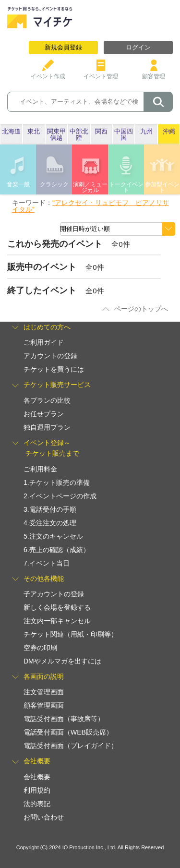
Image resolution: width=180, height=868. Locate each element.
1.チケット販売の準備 (57, 482)
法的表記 (37, 804)
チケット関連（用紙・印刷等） (71, 634)
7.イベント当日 (47, 563)
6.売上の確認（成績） (57, 550)
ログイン (138, 47)
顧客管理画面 (44, 705)
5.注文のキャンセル (53, 536)
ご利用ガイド (44, 342)
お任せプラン (44, 414)
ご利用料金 (40, 469)
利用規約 (37, 790)
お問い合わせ (44, 817)
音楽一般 (18, 184)
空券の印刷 (40, 648)
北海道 (11, 131)
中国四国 (124, 134)
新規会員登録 (63, 47)
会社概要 (37, 777)
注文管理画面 (44, 692)
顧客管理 (154, 73)
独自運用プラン (47, 427)
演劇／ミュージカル (90, 187)
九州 (146, 131)
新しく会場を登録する (57, 607)
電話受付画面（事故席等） (64, 719)
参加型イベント (162, 187)
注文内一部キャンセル (57, 621)
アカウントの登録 (50, 356)
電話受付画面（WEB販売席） (68, 732)
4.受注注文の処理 (50, 523)
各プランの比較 (47, 400)
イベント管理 (101, 73)
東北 (34, 131)
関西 (101, 131)
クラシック (54, 184)
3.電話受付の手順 (50, 509)
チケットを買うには (54, 369)
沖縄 (169, 131)
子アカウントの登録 (54, 594)
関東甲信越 (56, 134)
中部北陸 (79, 134)
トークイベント (126, 187)
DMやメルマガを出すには (62, 661)
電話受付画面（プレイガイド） (71, 746)
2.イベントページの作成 (60, 496)
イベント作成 (48, 73)
